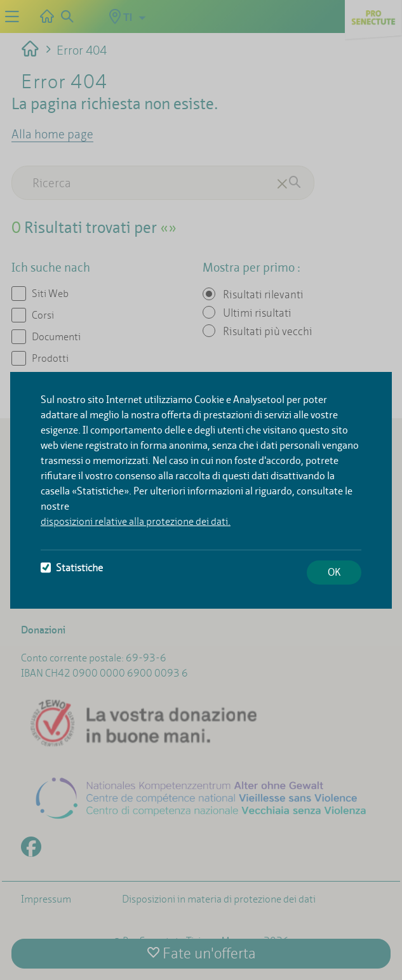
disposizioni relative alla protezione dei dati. (136, 521)
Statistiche (72, 568)
